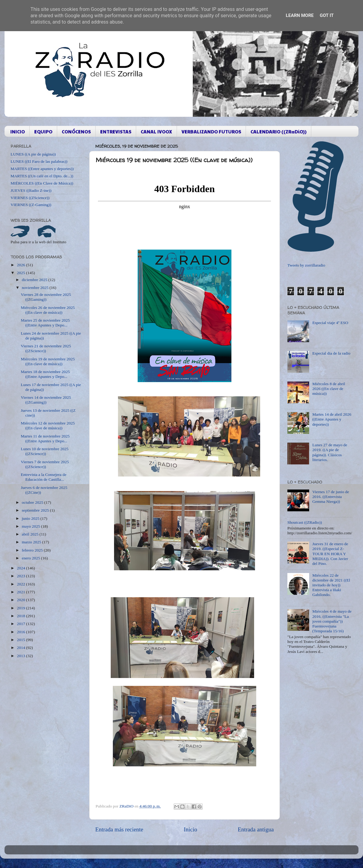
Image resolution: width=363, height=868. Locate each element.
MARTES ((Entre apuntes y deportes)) (42, 169)
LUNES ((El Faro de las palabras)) (39, 161)
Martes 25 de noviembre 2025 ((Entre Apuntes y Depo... (45, 323)
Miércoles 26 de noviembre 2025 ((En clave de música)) (48, 310)
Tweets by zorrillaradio (306, 265)
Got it (327, 15)
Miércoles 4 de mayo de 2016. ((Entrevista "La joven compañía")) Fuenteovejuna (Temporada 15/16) (332, 621)
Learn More (300, 15)
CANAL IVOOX (156, 131)
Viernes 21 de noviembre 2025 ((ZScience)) (46, 348)
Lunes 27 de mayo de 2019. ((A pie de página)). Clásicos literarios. (330, 452)
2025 (21, 273)
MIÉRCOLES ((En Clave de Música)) (42, 183)
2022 (21, 584)
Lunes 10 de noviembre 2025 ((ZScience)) (45, 451)
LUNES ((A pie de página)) (33, 154)
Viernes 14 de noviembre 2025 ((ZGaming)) (46, 400)
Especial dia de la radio (331, 353)
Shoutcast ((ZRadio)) (305, 522)
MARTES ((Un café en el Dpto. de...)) (42, 176)
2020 (21, 600)
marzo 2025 (32, 542)
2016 (21, 632)
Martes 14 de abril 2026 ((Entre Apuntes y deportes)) (332, 419)
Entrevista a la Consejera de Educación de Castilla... (44, 477)
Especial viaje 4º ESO (330, 323)
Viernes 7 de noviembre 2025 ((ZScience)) (45, 464)
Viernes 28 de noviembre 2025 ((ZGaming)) (46, 297)
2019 (21, 608)
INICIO (18, 131)
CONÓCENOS (76, 131)
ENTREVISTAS (116, 131)
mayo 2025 (31, 526)
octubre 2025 (33, 502)
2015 (21, 640)
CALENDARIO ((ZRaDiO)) (278, 131)
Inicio (191, 829)
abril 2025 (31, 534)
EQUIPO (43, 131)
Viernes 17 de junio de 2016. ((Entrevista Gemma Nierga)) (330, 497)
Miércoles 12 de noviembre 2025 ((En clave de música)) (48, 426)
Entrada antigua (256, 829)
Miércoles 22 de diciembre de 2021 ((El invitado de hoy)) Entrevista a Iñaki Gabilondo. (331, 585)
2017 (21, 624)
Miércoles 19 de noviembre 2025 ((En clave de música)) (48, 361)
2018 (21, 616)
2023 (21, 576)
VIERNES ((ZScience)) (30, 198)
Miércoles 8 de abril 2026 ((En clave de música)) (329, 389)
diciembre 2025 (35, 280)
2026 (21, 265)
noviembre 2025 (36, 288)
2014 (21, 648)
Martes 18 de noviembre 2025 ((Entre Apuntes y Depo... (45, 374)
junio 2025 (31, 518)
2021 (21, 592)
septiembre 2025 (36, 510)
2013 (21, 656)
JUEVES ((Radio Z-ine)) (31, 190)
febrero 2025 (33, 550)
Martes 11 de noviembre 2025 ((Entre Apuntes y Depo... (45, 439)
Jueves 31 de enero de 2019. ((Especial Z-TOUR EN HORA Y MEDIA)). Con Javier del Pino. (330, 554)
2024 (21, 568)
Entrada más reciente (119, 829)
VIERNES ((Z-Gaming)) (31, 205)
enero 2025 (31, 558)
